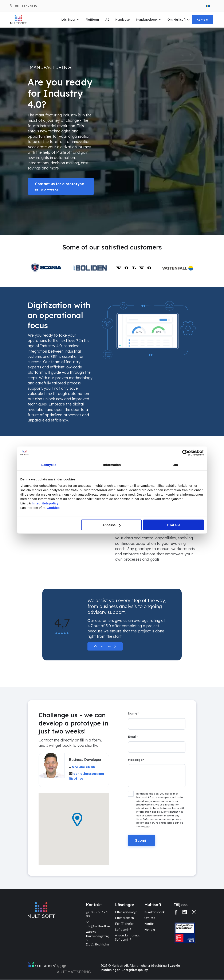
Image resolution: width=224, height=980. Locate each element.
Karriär (149, 924)
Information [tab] (112, 465)
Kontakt (203, 19)
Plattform (93, 20)
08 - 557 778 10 (26, 6)
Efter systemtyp (126, 913)
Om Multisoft (177, 20)
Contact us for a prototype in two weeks (58, 187)
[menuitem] (208, 6)
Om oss (150, 918)
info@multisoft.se (98, 927)
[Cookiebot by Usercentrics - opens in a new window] (185, 453)
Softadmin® (123, 930)
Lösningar (69, 20)
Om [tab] (175, 465)
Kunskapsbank (147, 20)
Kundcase (123, 20)
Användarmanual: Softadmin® (127, 938)
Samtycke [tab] (49, 465)
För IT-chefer (124, 924)
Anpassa (112, 525)
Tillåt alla (173, 525)
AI (108, 20)
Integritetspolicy (135, 970)
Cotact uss (103, 647)
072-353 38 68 (83, 767)
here (146, 829)
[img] (176, 913)
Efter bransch (124, 918)
